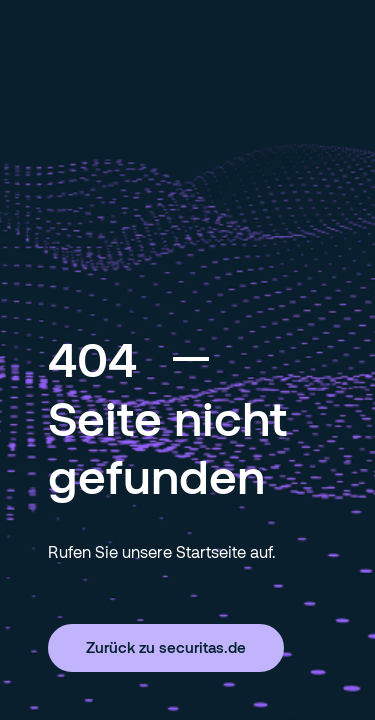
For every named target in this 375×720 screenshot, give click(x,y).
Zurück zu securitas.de (166, 647)
